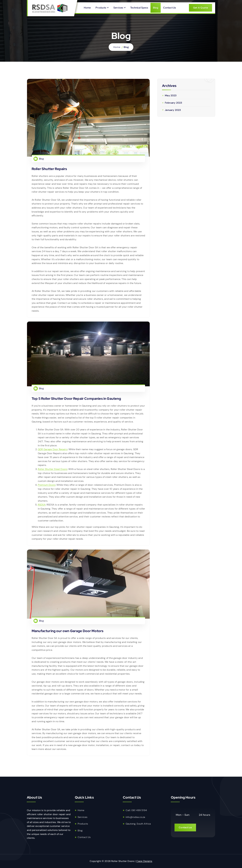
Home (87, 8)
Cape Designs (144, 861)
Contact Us (170, 8)
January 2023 (173, 110)
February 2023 (173, 103)
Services (118, 8)
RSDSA (42, 506)
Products (101, 8)
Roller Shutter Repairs (49, 169)
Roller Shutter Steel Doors (53, 470)
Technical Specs (139, 8)
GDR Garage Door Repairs (53, 451)
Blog (156, 8)
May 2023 (171, 95)
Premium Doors (47, 486)
